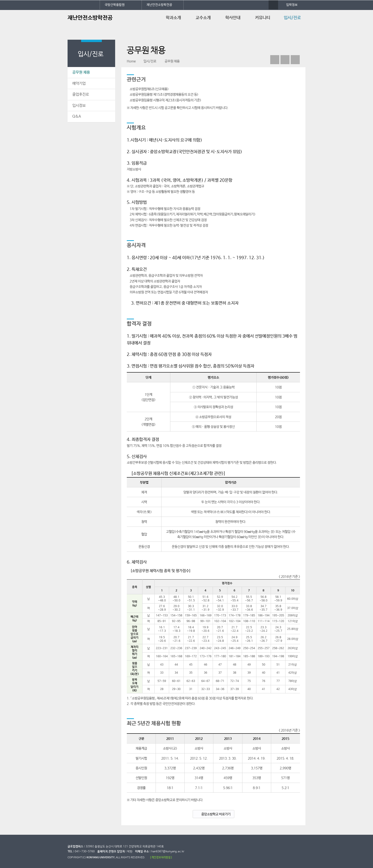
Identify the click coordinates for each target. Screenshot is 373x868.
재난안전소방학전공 (159, 5)
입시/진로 (292, 18)
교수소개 (203, 18)
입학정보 (292, 5)
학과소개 (173, 18)
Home (131, 61)
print (295, 60)
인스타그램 (285, 60)
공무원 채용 (81, 72)
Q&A (77, 117)
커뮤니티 (263, 18)
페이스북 (275, 60)
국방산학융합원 (115, 5)
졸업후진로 (81, 94)
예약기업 (79, 84)
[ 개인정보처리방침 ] (161, 857)
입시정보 (79, 106)
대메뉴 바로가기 (0, 0)
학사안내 (233, 18)
